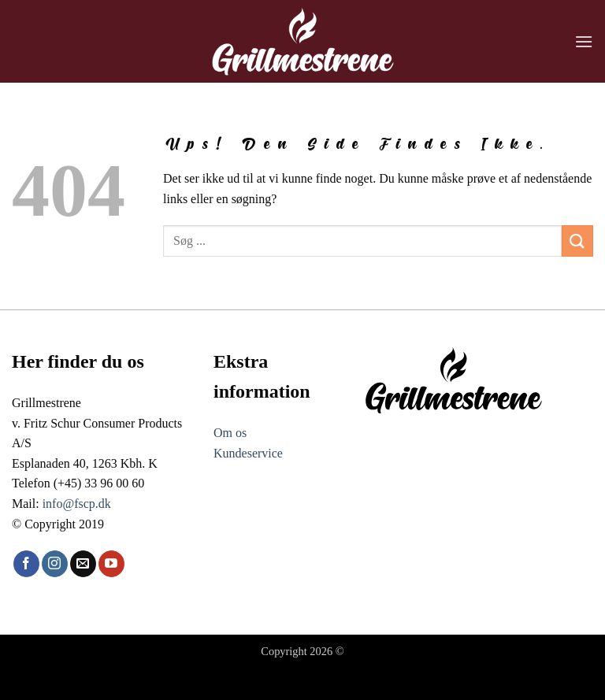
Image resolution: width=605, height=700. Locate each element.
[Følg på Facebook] (26, 591)
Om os (230, 461)
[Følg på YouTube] (111, 591)
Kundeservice (248, 481)
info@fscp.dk (77, 531)
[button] (584, 41)
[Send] (577, 269)
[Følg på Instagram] (55, 591)
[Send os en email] (83, 591)
